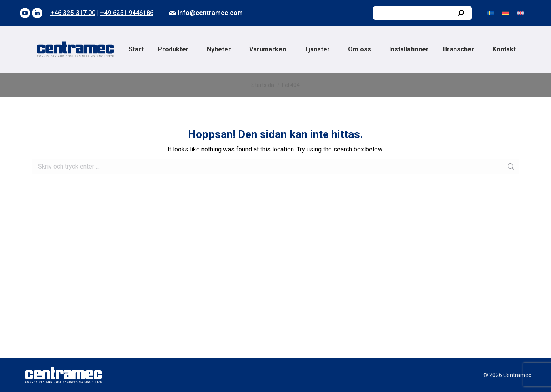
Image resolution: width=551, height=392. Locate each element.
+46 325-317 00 (73, 13)
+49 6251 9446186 (127, 13)
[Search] (422, 13)
